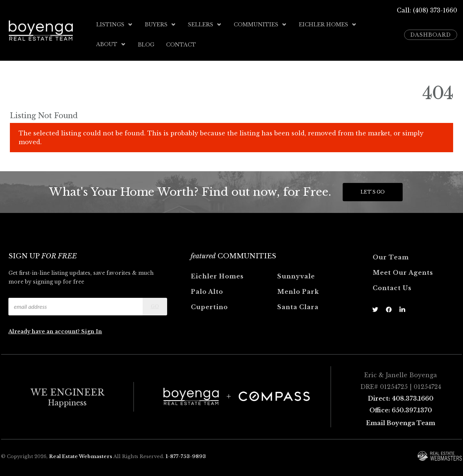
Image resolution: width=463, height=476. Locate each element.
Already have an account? (45, 331)
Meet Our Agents (403, 272)
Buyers (161, 25)
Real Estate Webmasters (81, 456)
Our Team (391, 257)
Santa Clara (298, 307)
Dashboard (431, 34)
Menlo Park (298, 291)
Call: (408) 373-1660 (427, 10)
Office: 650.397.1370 (401, 410)
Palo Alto (207, 291)
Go (155, 306)
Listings (115, 25)
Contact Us (392, 288)
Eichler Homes (328, 25)
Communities (260, 25)
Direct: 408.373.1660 (401, 398)
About (111, 44)
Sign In (92, 331)
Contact (181, 44)
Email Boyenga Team (401, 423)
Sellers (205, 25)
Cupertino (209, 307)
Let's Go (373, 192)
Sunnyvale (296, 276)
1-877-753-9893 (186, 456)
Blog (146, 44)
